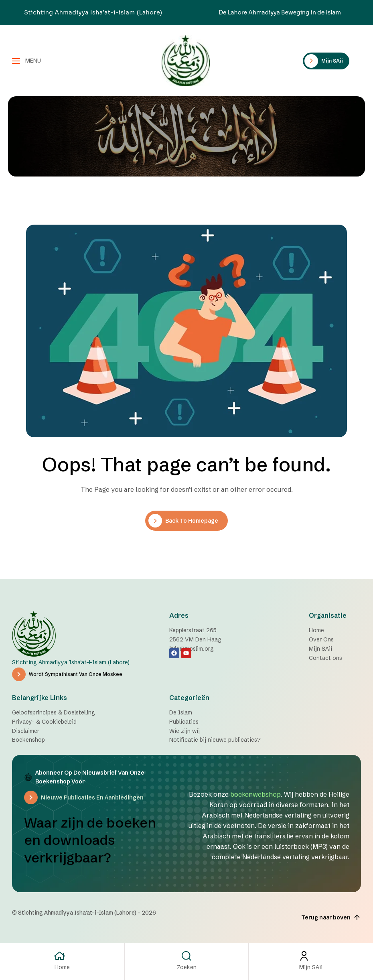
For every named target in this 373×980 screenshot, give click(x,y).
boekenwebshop (255, 794)
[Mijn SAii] (311, 956)
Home (62, 967)
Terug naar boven (331, 918)
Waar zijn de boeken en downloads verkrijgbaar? (93, 840)
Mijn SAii (311, 967)
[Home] (62, 956)
